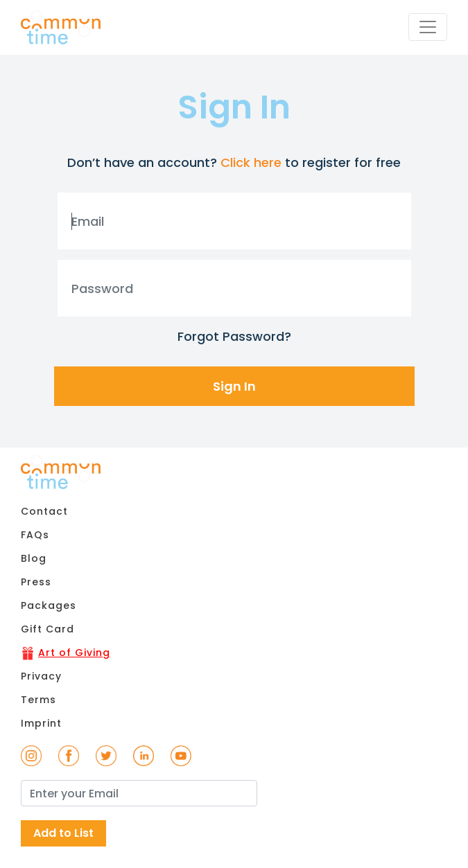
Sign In (234, 386)
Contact (44, 511)
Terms (38, 700)
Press (36, 582)
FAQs (35, 535)
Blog (34, 558)
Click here (251, 162)
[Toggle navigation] (428, 27)
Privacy (41, 676)
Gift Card (47, 629)
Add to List (63, 833)
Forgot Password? (234, 336)
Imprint (41, 723)
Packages (49, 605)
